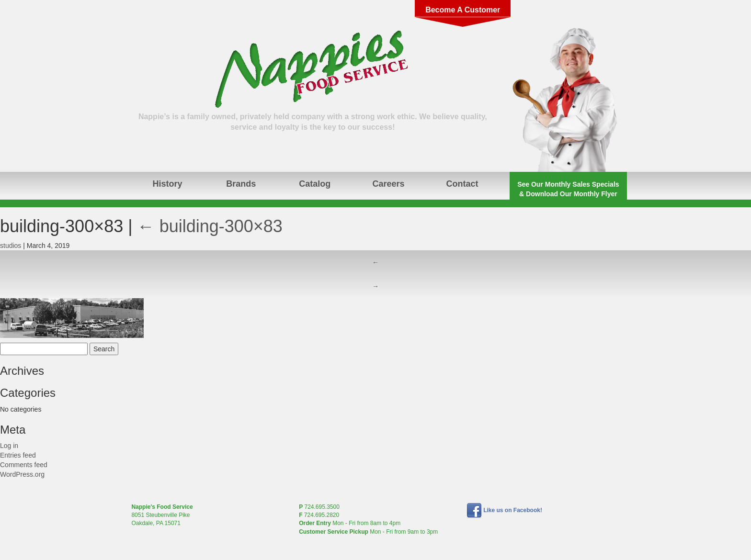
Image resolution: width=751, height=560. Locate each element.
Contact (462, 184)
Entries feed (18, 455)
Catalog (315, 184)
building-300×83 (210, 226)
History (167, 184)
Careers (389, 184)
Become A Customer (463, 10)
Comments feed (24, 465)
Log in (9, 446)
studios (11, 246)
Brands (241, 184)
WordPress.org (22, 474)
